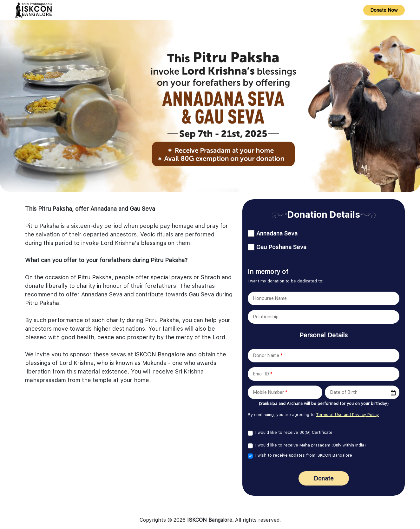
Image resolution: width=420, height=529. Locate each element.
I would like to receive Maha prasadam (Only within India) (311, 445)
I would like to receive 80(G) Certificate (294, 432)
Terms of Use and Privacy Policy (347, 415)
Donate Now (384, 10)
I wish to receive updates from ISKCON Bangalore (304, 455)
